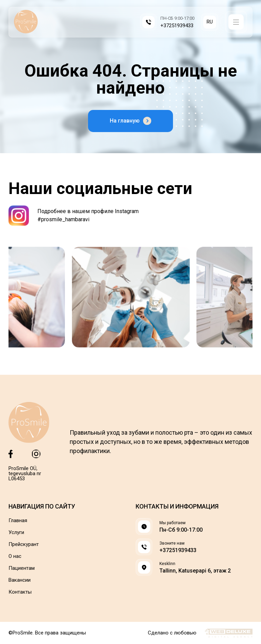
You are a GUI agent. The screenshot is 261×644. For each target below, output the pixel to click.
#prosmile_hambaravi (63, 219)
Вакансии (20, 580)
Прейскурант (24, 544)
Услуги (16, 533)
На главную (130, 121)
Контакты (20, 592)
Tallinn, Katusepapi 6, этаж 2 (195, 571)
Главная (18, 521)
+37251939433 (177, 26)
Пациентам (22, 568)
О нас (15, 556)
